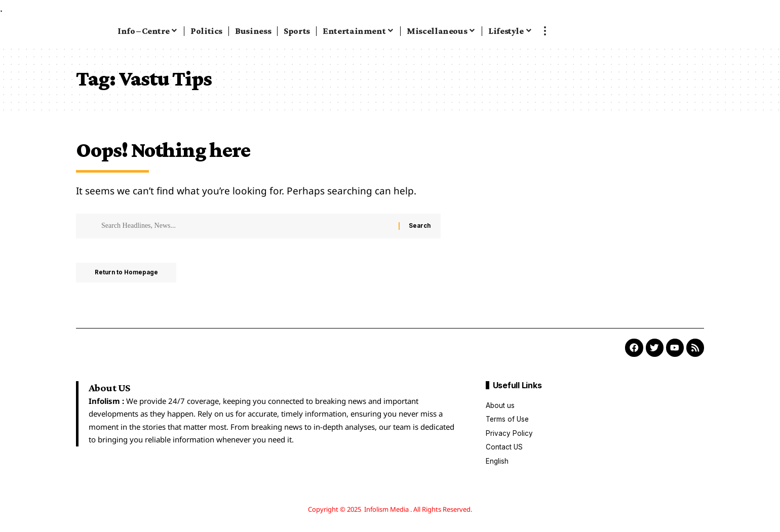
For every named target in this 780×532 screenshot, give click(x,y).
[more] (545, 31)
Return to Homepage (129, 273)
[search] (705, 31)
